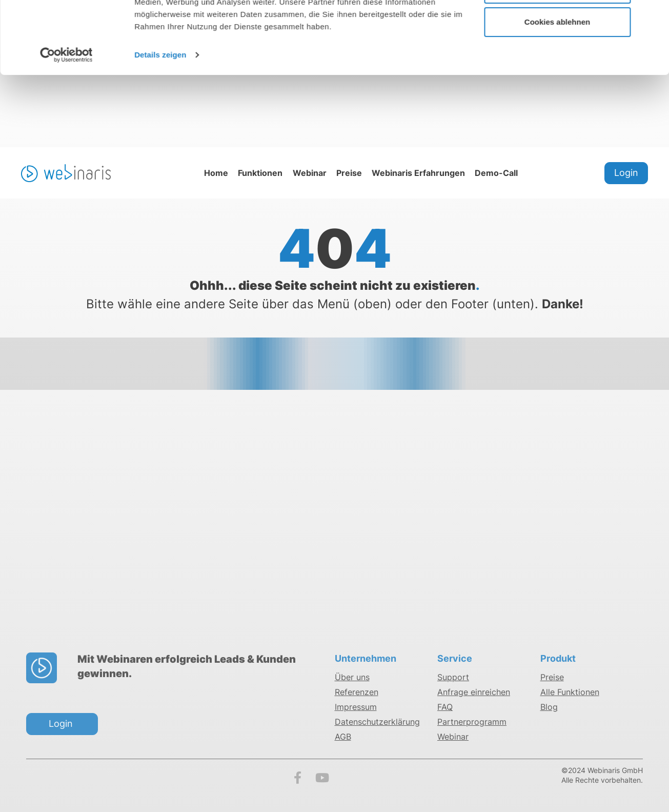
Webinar (310, 174)
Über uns (352, 680)
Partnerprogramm (472, 724)
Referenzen (357, 695)
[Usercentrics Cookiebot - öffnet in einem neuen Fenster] (66, 127)
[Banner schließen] (653, 16)
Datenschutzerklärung (377, 724)
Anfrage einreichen (474, 695)
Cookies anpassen (558, 61)
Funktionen (260, 174)
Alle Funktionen (570, 695)
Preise (349, 174)
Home (216, 174)
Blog (549, 709)
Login (626, 174)
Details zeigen (160, 127)
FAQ (445, 709)
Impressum (356, 709)
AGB (343, 739)
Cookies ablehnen (557, 94)
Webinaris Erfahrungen (418, 174)
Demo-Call (496, 174)
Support (453, 680)
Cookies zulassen (557, 27)
